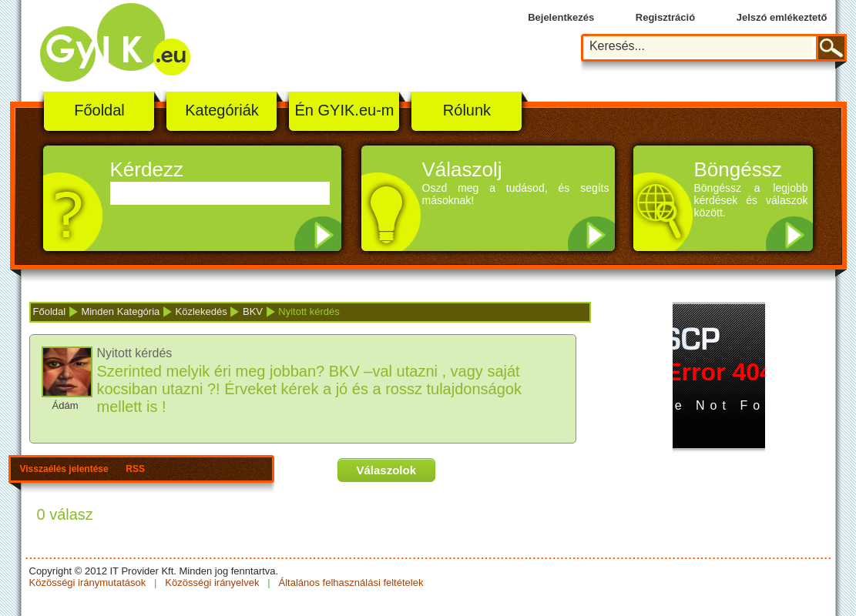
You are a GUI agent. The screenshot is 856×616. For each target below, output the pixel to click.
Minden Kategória (120, 311)
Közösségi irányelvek (212, 583)
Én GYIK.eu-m (345, 110)
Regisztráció (665, 17)
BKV (253, 311)
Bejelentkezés (561, 17)
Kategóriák (222, 110)
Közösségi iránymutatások (89, 583)
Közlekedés (201, 311)
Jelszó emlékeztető (782, 17)
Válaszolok (387, 470)
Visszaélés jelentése (64, 469)
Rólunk (467, 110)
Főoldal (99, 110)
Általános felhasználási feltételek (350, 583)
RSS (135, 469)
